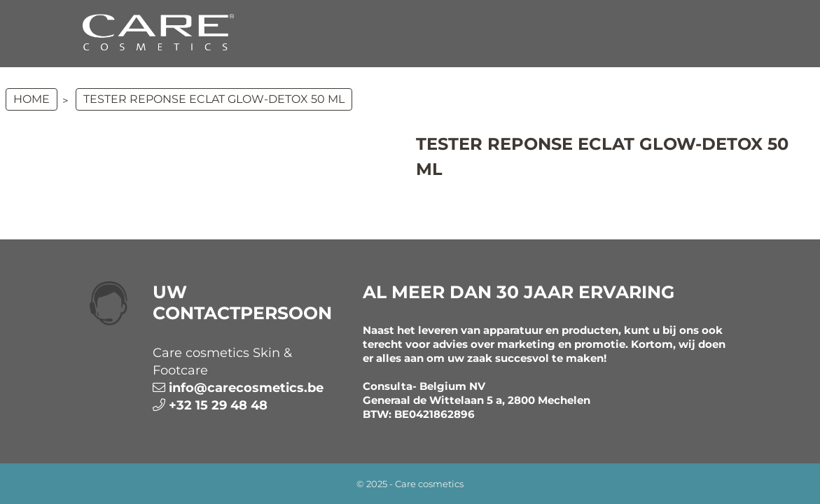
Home (32, 99)
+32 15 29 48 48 (218, 405)
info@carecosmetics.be (246, 388)
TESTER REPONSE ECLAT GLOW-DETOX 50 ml (214, 99)
